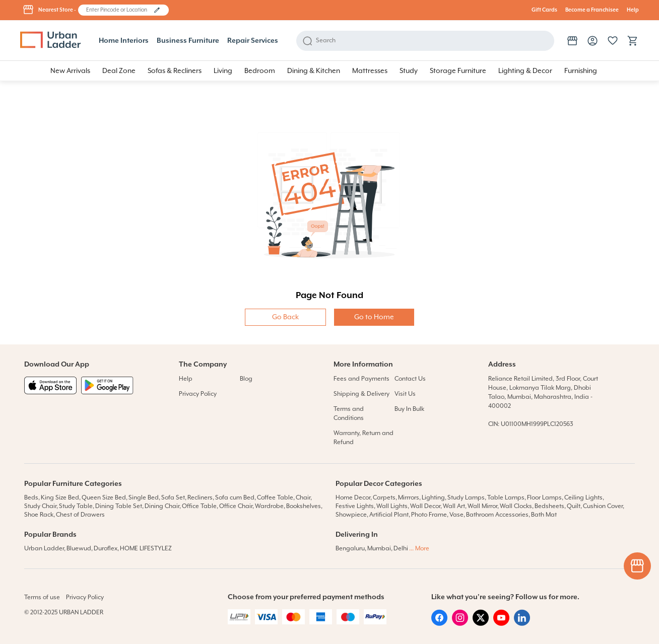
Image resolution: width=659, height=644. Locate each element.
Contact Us (410, 379)
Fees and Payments (361, 379)
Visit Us (405, 394)
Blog (246, 379)
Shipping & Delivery (361, 394)
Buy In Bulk (409, 409)
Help (633, 10)
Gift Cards (544, 10)
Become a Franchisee (592, 10)
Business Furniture (188, 41)
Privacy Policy (198, 394)
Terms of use (42, 597)
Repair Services (253, 41)
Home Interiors (124, 41)
